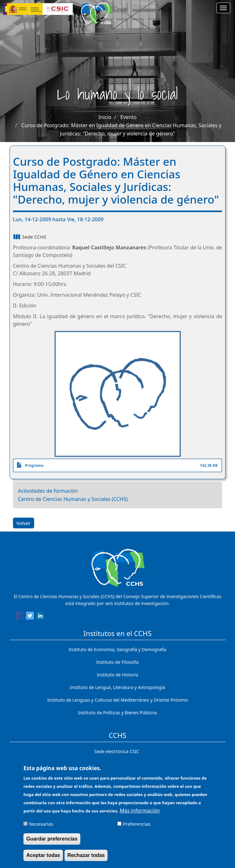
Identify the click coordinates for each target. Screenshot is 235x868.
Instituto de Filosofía (117, 662)
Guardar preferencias (52, 843)
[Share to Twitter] (30, 617)
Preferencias (137, 828)
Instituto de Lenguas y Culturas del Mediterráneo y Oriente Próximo (117, 700)
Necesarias (41, 828)
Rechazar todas (86, 859)
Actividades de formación (48, 491)
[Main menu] (223, 8)
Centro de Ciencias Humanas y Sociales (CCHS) (73, 499)
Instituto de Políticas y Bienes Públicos (117, 713)
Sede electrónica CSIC (117, 751)
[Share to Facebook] (19, 617)
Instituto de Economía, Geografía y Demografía (117, 649)
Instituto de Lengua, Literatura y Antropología (117, 687)
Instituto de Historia (117, 675)
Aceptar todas (43, 859)
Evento (129, 117)
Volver (24, 523)
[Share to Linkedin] (40, 617)
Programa (34, 465)
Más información (140, 815)
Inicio (105, 117)
